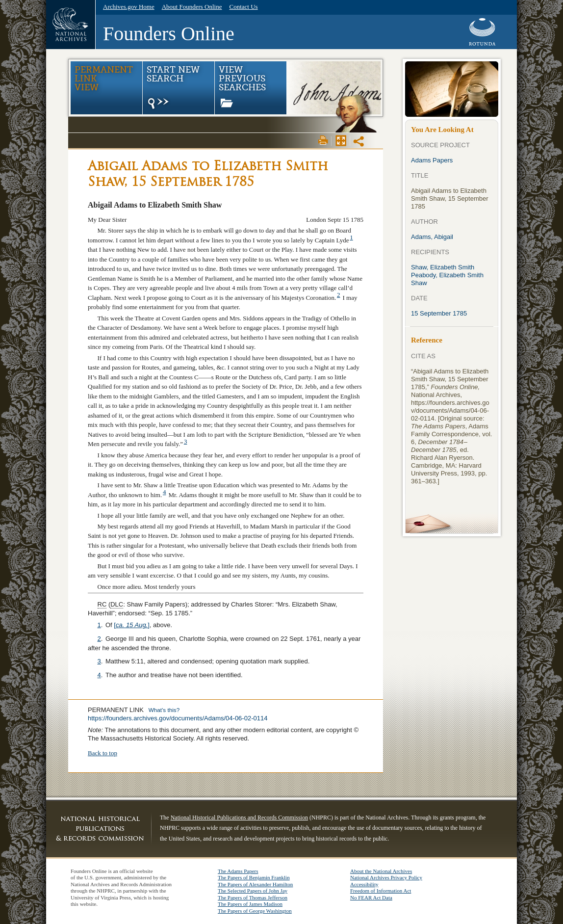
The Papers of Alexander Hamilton (255, 884)
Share (359, 141)
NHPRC (100, 828)
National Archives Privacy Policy (386, 877)
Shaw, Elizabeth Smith (443, 267)
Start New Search (173, 88)
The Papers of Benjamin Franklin (254, 877)
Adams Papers (432, 160)
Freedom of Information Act (381, 891)
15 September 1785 (439, 313)
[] (132, 625)
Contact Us (243, 7)
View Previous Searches (242, 86)
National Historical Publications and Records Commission (239, 818)
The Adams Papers (238, 871)
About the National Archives (381, 871)
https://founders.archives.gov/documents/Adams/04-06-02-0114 (178, 718)
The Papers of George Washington (255, 911)
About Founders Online (192, 7)
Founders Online (169, 34)
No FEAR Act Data (371, 898)
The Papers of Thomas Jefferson (253, 898)
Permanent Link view (104, 79)
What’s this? (164, 710)
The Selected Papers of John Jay (253, 891)
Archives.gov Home (129, 7)
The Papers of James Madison (250, 904)
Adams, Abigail (432, 237)
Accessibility (364, 884)
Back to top (102, 753)
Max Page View (341, 140)
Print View (323, 140)
